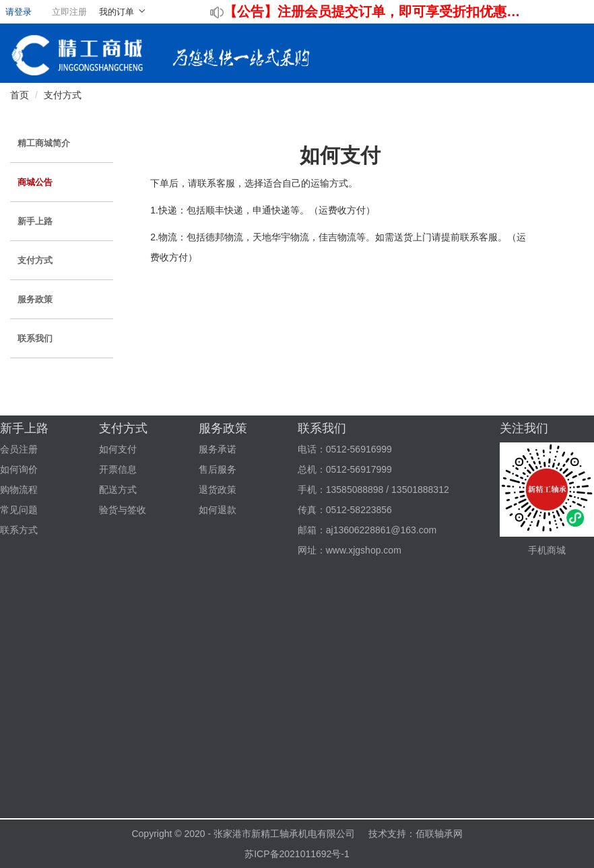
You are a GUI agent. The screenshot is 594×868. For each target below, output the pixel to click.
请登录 (19, 12)
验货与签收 (123, 510)
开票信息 (118, 469)
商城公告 (35, 182)
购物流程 (19, 490)
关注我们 (524, 428)
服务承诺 (218, 449)
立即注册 (69, 12)
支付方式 (63, 95)
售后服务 (218, 469)
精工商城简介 (44, 143)
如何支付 (118, 449)
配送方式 (118, 490)
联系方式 (19, 530)
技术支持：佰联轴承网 (416, 834)
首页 (20, 95)
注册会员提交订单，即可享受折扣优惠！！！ (401, 11)
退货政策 (218, 490)
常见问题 (19, 510)
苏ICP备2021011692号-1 (297, 854)
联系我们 (35, 338)
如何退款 (218, 510)
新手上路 (35, 221)
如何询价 (19, 469)
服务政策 (35, 299)
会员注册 (19, 449)
